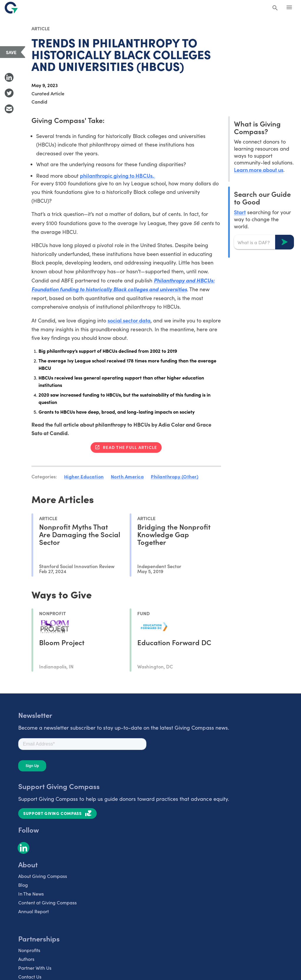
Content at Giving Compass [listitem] (47, 902)
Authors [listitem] (26, 959)
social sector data (129, 320)
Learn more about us (259, 170)
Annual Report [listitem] (34, 911)
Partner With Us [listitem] (35, 968)
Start (240, 212)
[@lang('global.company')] (11, 8)
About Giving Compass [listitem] (43, 876)
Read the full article (130, 447)
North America (127, 476)
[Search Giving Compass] (275, 8)
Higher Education (84, 476)
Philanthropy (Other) (175, 476)
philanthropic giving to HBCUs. (118, 175)
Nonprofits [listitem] (29, 950)
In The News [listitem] (31, 894)
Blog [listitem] (23, 885)
